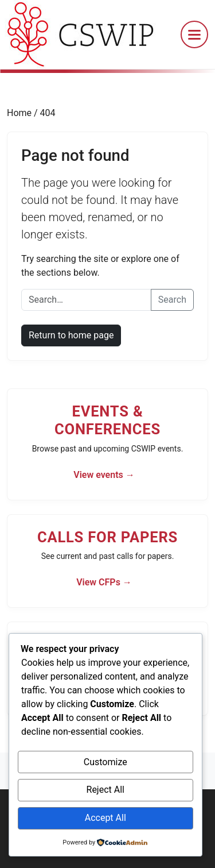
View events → (104, 475)
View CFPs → (104, 582)
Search (172, 300)
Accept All (105, 818)
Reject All (105, 790)
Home (20, 113)
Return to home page (71, 335)
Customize (105, 762)
